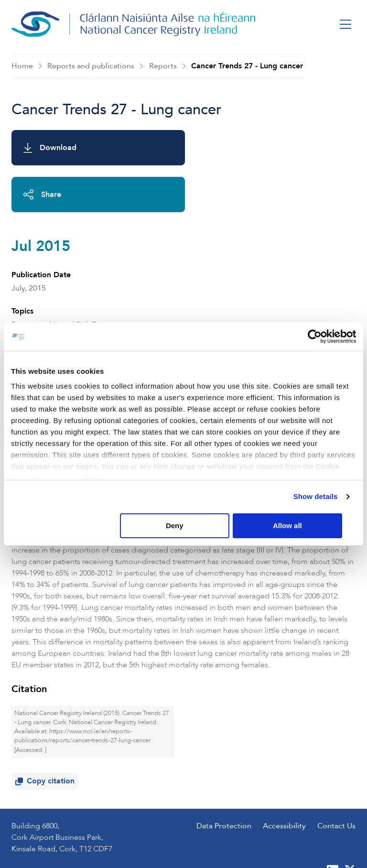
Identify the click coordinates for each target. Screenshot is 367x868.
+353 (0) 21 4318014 (73, 789)
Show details (316, 497)
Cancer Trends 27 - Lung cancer (247, 66)
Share (220, 148)
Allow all (299, 526)
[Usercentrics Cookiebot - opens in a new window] (314, 336)
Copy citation (47, 700)
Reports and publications (91, 66)
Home (22, 66)
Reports (163, 66)
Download (50, 148)
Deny (182, 526)
